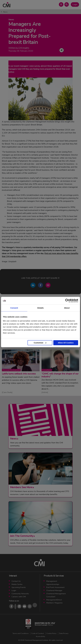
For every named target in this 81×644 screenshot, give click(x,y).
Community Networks (20, 594)
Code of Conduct (38, 633)
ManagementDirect (54, 600)
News (5, 12)
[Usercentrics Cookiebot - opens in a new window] (67, 301)
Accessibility (40, 636)
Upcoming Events (19, 587)
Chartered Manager (54, 590)
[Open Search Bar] (67, 4)
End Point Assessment (55, 587)
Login (75, 4)
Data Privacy (64, 633)
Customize (40, 343)
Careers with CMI (19, 597)
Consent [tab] (14, 308)
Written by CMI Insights (19, 48)
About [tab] (67, 308)
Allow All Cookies (66, 343)
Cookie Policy (51, 633)
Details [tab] (40, 308)
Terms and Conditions (21, 633)
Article (45, 392)
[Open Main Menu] (61, 4)
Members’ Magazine (54, 603)
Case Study (7, 392)
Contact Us (16, 581)
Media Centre (17, 584)
